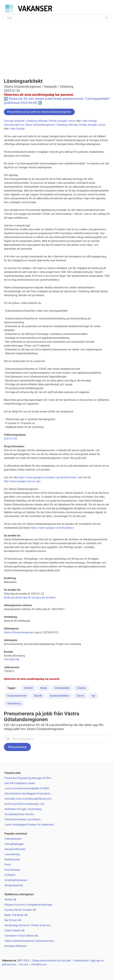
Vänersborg (14, 703)
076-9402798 (11, 660)
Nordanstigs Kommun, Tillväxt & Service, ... (29, 925)
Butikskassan (12, 859)
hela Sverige (90, 121)
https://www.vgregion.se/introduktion (52, 528)
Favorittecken (12, 870)
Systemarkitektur (59, 696)
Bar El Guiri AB (13, 920)
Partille (53, 121)
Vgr (93, 696)
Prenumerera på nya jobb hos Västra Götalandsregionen (39, 112)
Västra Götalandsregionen (19, 632)
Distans (81, 688)
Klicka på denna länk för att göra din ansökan (30, 598)
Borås (44, 688)
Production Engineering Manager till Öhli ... (29, 778)
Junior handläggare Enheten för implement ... (30, 825)
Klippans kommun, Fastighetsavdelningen (28, 905)
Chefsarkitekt (62, 688)
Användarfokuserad (16, 880)
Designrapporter (14, 885)
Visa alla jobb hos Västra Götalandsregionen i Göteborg (36, 125)
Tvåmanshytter (13, 839)
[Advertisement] (57, 46)
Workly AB (10, 900)
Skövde (38, 696)
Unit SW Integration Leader (20, 783)
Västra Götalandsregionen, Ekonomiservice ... (30, 941)
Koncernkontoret (17, 696)
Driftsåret (10, 875)
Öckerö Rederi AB (15, 931)
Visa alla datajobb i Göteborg (20, 121)
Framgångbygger (14, 844)
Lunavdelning (12, 854)
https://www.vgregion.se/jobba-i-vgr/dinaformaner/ (48, 477)
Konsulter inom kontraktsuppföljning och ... (29, 799)
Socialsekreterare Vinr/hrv (19, 814)
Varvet (80, 696)
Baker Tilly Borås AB (16, 915)
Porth (8, 865)
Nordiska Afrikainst (16, 946)
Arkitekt (28, 688)
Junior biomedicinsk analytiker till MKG (27, 788)
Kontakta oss (39, 964)
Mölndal (43, 121)
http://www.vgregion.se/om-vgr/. (23, 481)
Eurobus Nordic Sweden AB (20, 910)
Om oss (24, 964)
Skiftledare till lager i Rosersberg (23, 809)
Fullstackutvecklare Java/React (22, 819)
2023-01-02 (10, 439)
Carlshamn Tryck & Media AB (21, 936)
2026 (26, 961)
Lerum (72, 121)
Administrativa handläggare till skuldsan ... (29, 794)
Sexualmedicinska (15, 849)
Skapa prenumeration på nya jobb (52, 961)
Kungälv (62, 121)
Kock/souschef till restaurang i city (24, 804)
